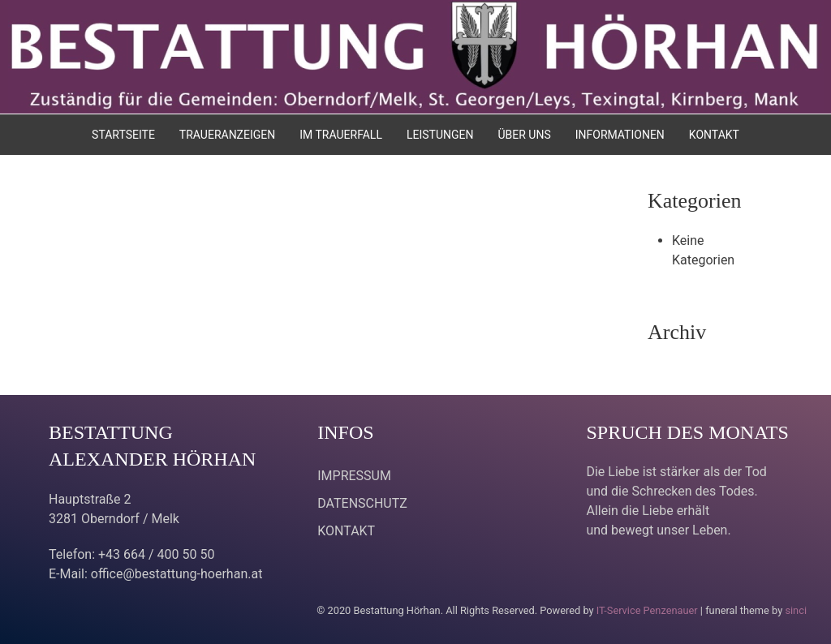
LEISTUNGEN (440, 135)
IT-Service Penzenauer (647, 610)
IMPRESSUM (354, 476)
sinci (796, 610)
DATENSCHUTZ (362, 503)
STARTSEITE (123, 135)
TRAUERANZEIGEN (227, 135)
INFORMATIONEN (620, 135)
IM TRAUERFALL (341, 135)
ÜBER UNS (524, 135)
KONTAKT (714, 135)
